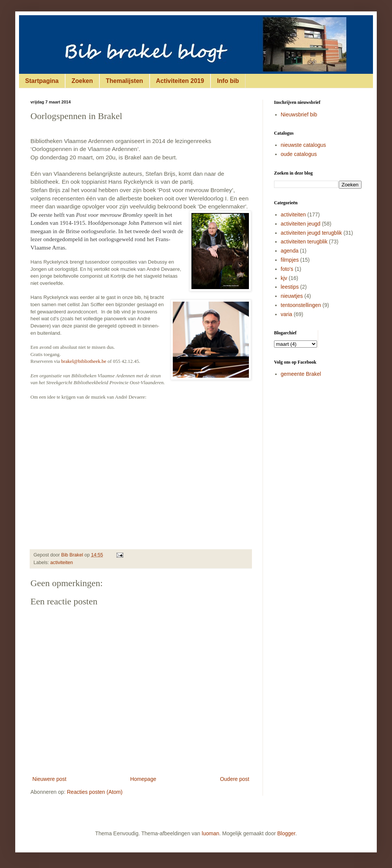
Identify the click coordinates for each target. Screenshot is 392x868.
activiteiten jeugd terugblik (312, 233)
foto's (287, 269)
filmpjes (290, 260)
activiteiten (62, 563)
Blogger (286, 833)
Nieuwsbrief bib (299, 114)
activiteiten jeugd (301, 224)
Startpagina (42, 81)
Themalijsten (124, 81)
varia (287, 314)
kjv (284, 278)
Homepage (143, 779)
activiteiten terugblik (304, 242)
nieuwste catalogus (304, 145)
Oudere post (235, 779)
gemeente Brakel (301, 374)
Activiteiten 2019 (180, 81)
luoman (210, 833)
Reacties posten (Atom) (95, 792)
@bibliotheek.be (90, 361)
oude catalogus (299, 154)
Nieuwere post (49, 779)
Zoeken (82, 81)
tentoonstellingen (301, 305)
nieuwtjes (292, 296)
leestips (290, 287)
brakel (67, 361)
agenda (290, 251)
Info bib (228, 81)
